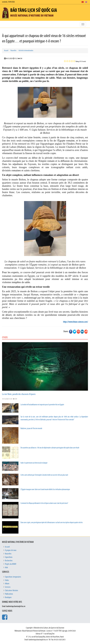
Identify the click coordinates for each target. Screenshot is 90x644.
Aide (6, 568)
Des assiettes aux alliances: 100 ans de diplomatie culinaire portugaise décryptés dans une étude (50, 448)
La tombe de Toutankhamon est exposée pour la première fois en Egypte (42, 405)
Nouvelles (13, 51)
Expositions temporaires (13, 577)
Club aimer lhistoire (11, 591)
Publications (9, 594)
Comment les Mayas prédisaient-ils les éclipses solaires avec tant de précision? (44, 503)
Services (8, 587)
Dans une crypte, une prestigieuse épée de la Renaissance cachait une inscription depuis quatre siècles (52, 523)
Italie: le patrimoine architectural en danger (34, 463)
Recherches (9, 561)
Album (7, 584)
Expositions (9, 557)
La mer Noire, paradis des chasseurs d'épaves (19, 394)
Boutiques (8, 597)
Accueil (6, 51)
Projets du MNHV (11, 564)
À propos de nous (11, 550)
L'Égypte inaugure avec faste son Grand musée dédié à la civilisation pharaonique (45, 490)
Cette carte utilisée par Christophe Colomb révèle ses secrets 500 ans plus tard (44, 475)
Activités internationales (26, 51)
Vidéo (7, 580)
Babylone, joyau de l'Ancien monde (31, 429)
